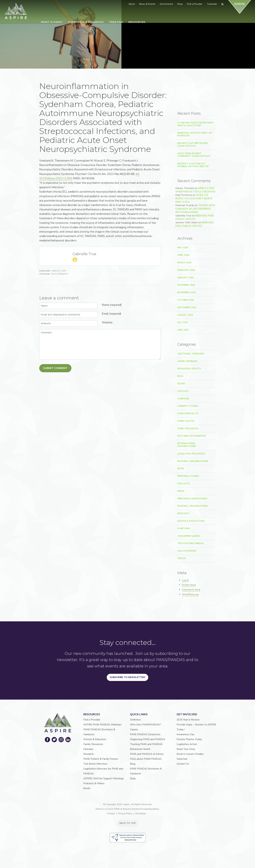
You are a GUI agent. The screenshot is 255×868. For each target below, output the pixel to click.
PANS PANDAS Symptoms (145, 734)
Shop (133, 778)
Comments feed (191, 590)
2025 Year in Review (188, 720)
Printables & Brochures (192, 499)
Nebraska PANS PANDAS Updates (195, 217)
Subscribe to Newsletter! (127, 677)
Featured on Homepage (192, 436)
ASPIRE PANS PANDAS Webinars (102, 725)
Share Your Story (186, 749)
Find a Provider (92, 720)
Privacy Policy (125, 814)
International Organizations (187, 445)
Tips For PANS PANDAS (191, 543)
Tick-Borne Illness (189, 536)
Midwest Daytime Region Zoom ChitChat (192, 145)
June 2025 (183, 330)
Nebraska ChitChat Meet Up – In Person (195, 134)
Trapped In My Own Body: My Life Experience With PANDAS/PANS (195, 209)
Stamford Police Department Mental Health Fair (196, 124)
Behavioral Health (189, 369)
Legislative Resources (191, 454)
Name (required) (112, 314)
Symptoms (184, 528)
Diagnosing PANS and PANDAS (148, 739)
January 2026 (185, 278)
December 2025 (186, 285)
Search (208, 91)
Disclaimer (141, 814)
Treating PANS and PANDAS (146, 744)
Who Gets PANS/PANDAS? (146, 725)
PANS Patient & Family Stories (101, 759)
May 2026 (183, 248)
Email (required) (111, 323)
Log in (185, 580)
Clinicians (183, 399)
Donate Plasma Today (189, 739)
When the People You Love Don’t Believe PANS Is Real (194, 199)
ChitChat (183, 391)
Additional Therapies (191, 354)
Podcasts (184, 484)
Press (181, 491)
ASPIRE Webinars (187, 361)
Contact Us (183, 764)
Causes (134, 729)
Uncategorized (187, 551)
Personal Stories (188, 476)
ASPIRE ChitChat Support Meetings (104, 778)
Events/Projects (188, 414)
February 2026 (186, 270)
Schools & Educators (191, 521)
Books (181, 384)
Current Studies (188, 406)
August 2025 (185, 315)
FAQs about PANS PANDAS (146, 759)
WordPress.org (190, 594)
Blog (54, 283)
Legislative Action (187, 744)
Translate (212, 4)
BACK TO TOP (128, 823)
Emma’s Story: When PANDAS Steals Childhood (195, 190)
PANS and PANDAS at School (147, 754)
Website (107, 332)
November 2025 (187, 292)
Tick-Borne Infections (95, 764)
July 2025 (183, 322)
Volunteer (182, 759)
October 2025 (186, 300)
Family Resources (188, 429)
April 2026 (183, 255)
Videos (182, 558)
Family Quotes (186, 421)
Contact (111, 814)
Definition (135, 720)
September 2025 (187, 307)
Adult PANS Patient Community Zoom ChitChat (194, 155)
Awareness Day (185, 734)
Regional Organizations (193, 506)
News (181, 469)
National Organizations (193, 461)
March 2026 (184, 263)
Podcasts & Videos (94, 783)
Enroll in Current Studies (190, 754)
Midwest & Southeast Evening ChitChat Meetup (193, 165)
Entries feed (189, 585)
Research (63, 283)
